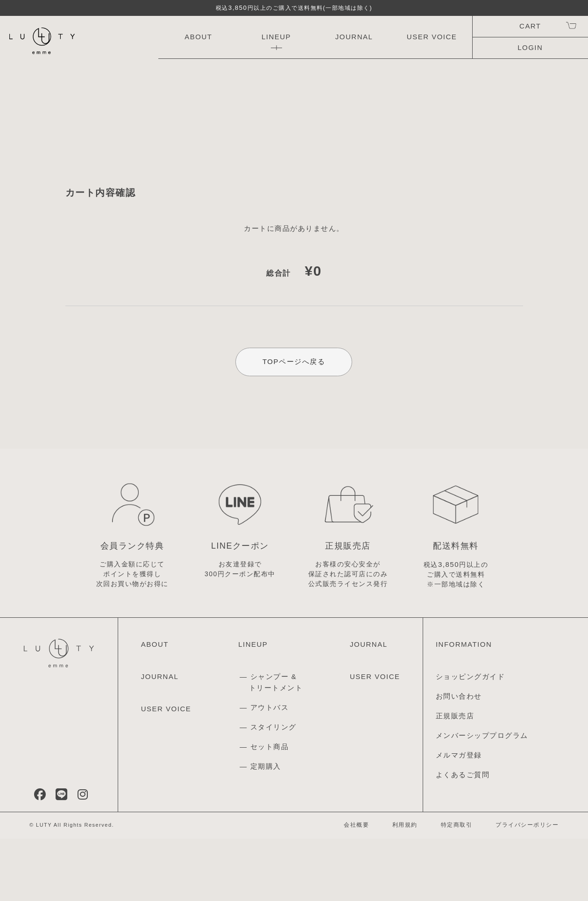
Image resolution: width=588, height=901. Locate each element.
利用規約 (405, 887)
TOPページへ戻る (294, 386)
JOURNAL (354, 37)
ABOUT (198, 37)
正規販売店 (455, 778)
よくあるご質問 (463, 837)
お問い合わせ (459, 759)
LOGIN (530, 47)
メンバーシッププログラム (482, 798)
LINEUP (276, 37)
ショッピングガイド (471, 739)
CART (530, 26)
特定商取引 (457, 887)
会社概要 (356, 887)
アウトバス (270, 769)
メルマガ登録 (459, 818)
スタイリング (273, 789)
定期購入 (266, 828)
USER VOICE (432, 37)
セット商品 (270, 809)
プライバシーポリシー (527, 887)
